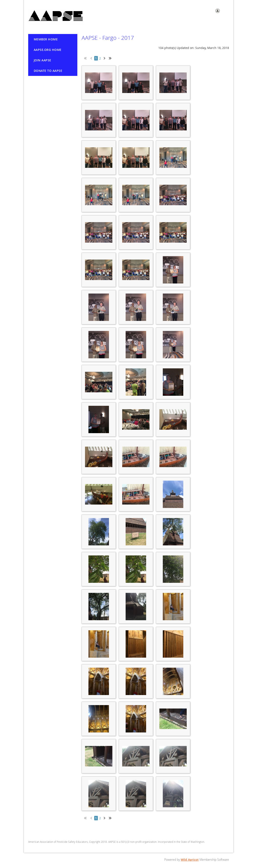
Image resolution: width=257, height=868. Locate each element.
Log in (225, 10)
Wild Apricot (190, 860)
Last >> (112, 58)
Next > (105, 58)
